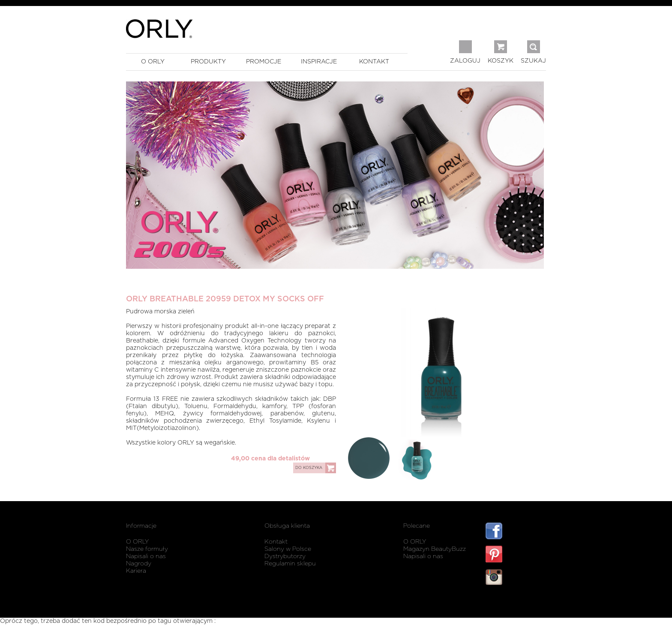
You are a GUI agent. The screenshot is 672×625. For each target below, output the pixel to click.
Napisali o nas (146, 556)
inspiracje (319, 62)
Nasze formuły (147, 549)
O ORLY (137, 542)
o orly (153, 62)
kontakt (374, 62)
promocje (264, 62)
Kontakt (276, 542)
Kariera (136, 571)
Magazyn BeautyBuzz (435, 549)
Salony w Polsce (288, 549)
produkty (208, 62)
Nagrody (139, 564)
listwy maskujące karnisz (516, 602)
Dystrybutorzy (285, 556)
